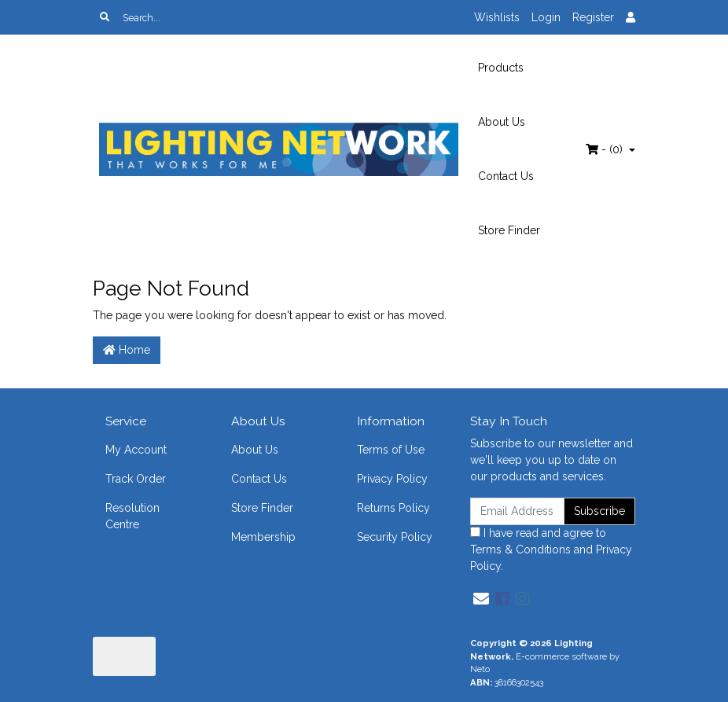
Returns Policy (393, 508)
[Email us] (481, 599)
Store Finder (509, 230)
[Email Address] (517, 511)
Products (501, 68)
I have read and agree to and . (551, 549)
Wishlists (497, 17)
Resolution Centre (132, 516)
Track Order (136, 479)
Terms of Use (391, 450)
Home (127, 350)
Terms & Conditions (520, 549)
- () (606, 149)
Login (546, 17)
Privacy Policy (392, 479)
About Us (502, 122)
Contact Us (506, 176)
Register (593, 17)
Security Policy (395, 537)
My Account (136, 450)
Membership (263, 537)
